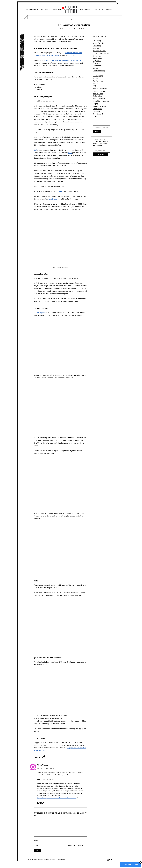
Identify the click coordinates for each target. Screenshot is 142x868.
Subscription (97, 109)
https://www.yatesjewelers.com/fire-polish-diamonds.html (57, 798)
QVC (35, 150)
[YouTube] (110, 860)
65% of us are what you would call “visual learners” (63, 60)
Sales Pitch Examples (101, 101)
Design (95, 68)
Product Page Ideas (100, 91)
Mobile (95, 78)
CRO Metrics (97, 66)
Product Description (100, 89)
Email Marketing (99, 71)
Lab (94, 73)
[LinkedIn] (108, 860)
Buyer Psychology (80, 28)
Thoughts (96, 111)
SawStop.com (41, 312)
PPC (94, 86)
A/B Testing (97, 41)
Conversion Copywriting (101, 53)
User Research (98, 114)
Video (95, 116)
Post (37, 850)
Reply (41, 802)
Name (36, 840)
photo (70, 153)
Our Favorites (98, 81)
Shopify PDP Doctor (100, 106)
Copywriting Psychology (97, 62)
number (60, 191)
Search (97, 131)
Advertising (97, 46)
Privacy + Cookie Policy (58, 860)
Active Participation (100, 43)
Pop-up (95, 83)
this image (53, 199)
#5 (54, 745)
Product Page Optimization (98, 95)
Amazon (96, 48)
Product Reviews (99, 98)
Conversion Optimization (97, 57)
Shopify (95, 104)
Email (36, 845)
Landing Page (98, 76)
